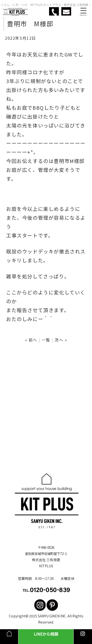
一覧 (46, 340)
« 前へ (31, 340)
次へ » (61, 340)
